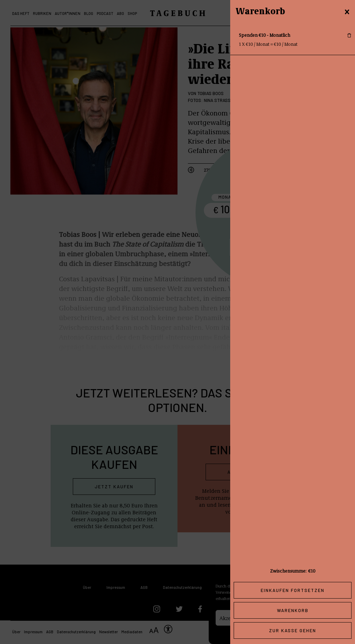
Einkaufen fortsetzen (293, 590)
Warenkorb (293, 610)
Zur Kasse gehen (293, 630)
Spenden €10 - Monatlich (265, 35)
